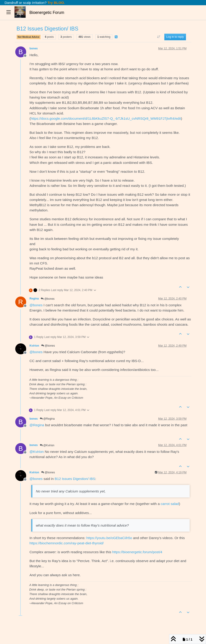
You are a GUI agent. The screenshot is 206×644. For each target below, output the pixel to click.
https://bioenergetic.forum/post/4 (137, 552)
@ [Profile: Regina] (37, 425)
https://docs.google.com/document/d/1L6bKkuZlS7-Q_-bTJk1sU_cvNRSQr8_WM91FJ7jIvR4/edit (106, 118)
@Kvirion (47, 445)
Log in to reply (175, 37)
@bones (48, 299)
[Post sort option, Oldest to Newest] (159, 37)
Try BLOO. (56, 3)
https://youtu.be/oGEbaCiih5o (109, 538)
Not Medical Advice (29, 37)
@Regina (47, 419)
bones (34, 48)
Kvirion (34, 346)
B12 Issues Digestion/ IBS (75, 479)
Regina (34, 299)
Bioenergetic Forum (47, 13)
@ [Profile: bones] (36, 305)
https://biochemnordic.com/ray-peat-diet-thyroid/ (67, 543)
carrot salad (170, 504)
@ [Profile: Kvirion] (37, 452)
